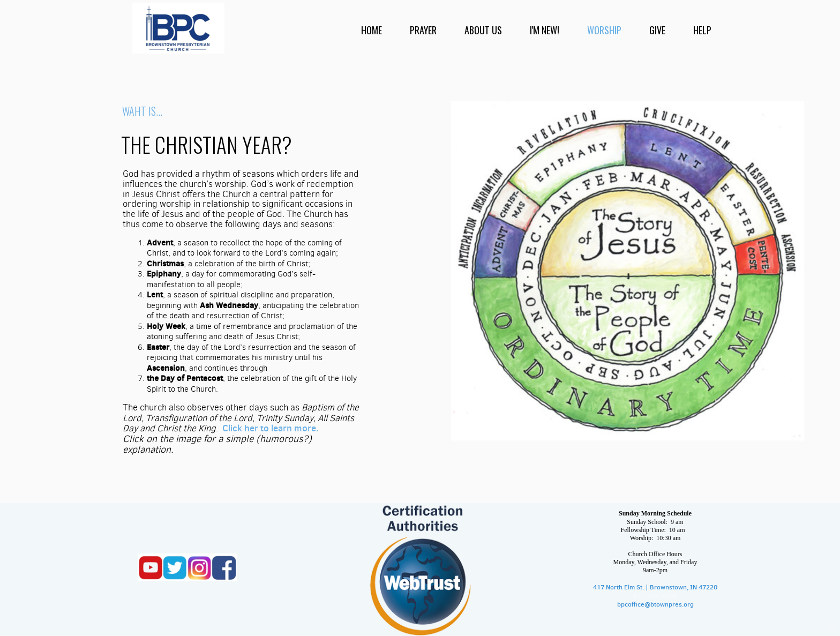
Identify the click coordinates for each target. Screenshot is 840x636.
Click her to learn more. (271, 428)
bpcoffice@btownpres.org (655, 604)
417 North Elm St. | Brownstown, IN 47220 (655, 587)
